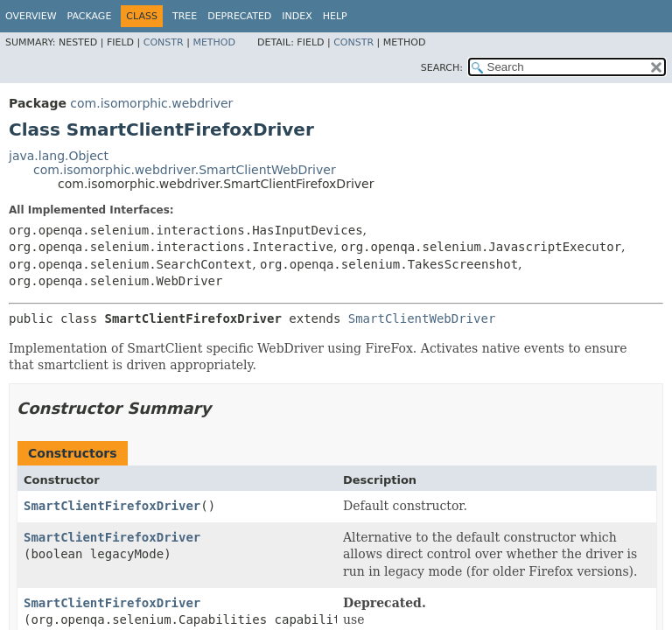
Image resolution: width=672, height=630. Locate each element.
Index (297, 16)
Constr (164, 42)
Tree (185, 16)
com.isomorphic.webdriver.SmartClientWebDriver (185, 170)
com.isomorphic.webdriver (151, 103)
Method (214, 42)
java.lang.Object (59, 156)
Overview (31, 16)
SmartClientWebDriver (422, 318)
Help (335, 16)
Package (90, 16)
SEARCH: (442, 68)
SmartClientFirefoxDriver (112, 506)
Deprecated (239, 16)
